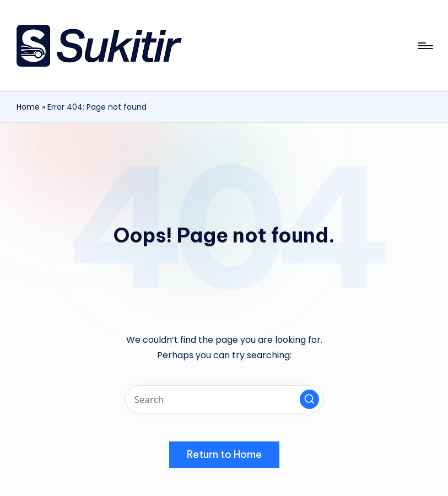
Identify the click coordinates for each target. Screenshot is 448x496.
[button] (309, 399)
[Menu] (425, 46)
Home (28, 107)
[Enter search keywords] (224, 399)
